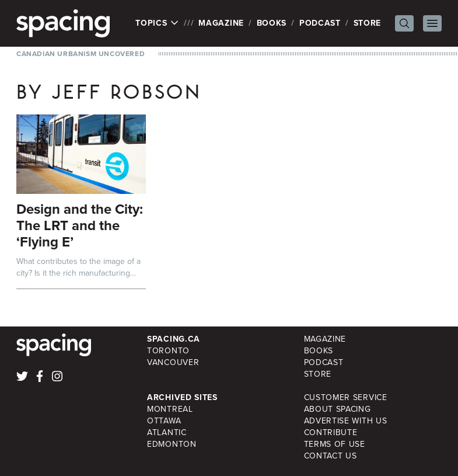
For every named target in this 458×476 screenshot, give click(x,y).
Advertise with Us (346, 421)
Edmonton (172, 444)
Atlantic (167, 432)
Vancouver (173, 362)
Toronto (168, 351)
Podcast (320, 23)
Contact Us (331, 456)
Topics (157, 23)
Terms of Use (335, 444)
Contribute (331, 432)
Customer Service (346, 397)
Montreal (170, 409)
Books (272, 23)
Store (368, 23)
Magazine (221, 23)
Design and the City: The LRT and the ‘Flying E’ (80, 225)
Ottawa (164, 421)
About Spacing (338, 409)
